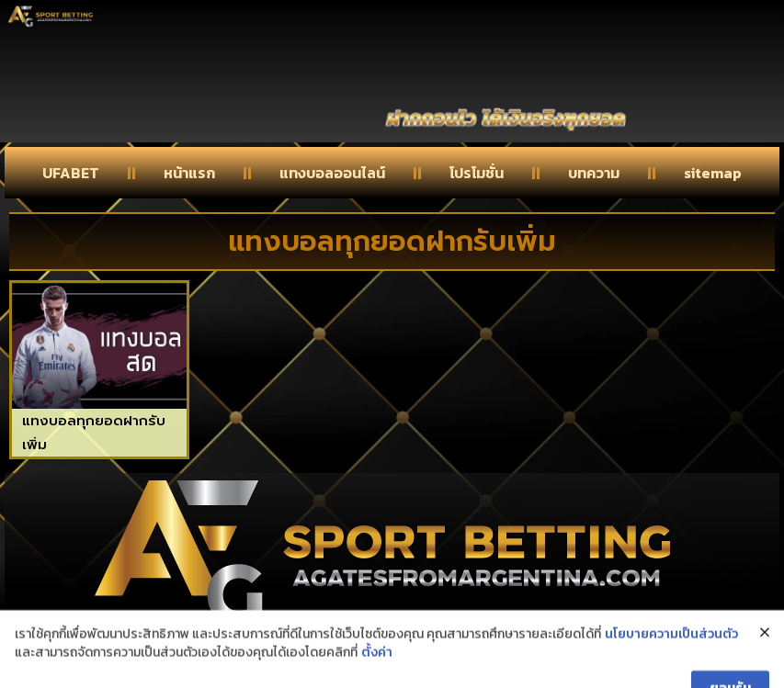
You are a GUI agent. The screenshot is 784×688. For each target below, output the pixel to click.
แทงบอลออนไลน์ (332, 173)
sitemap (713, 173)
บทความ (594, 173)
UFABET (71, 173)
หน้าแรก (189, 173)
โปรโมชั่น (477, 173)
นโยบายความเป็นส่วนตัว (671, 652)
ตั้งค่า (377, 670)
